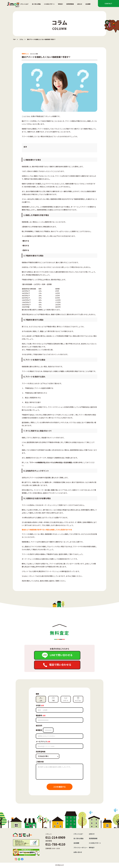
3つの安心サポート (49, 4)
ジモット (32, 576)
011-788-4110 (55, 844)
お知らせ (80, 4)
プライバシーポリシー (81, 848)
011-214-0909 (55, 837)
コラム (21, 39)
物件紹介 (60, 4)
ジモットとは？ (24, 4)
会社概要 (88, 4)
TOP (14, 39)
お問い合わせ (78, 852)
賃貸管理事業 (70, 4)
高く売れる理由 (36, 4)
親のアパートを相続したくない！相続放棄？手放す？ (41, 39)
